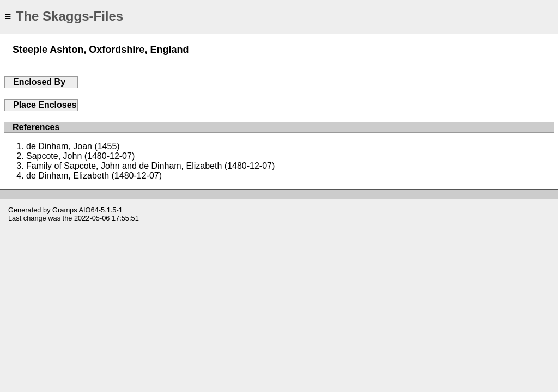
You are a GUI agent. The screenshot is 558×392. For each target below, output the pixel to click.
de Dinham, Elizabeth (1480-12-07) (94, 176)
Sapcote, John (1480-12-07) (80, 156)
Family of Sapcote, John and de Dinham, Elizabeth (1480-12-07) (150, 166)
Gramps (65, 210)
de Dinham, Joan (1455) (73, 146)
